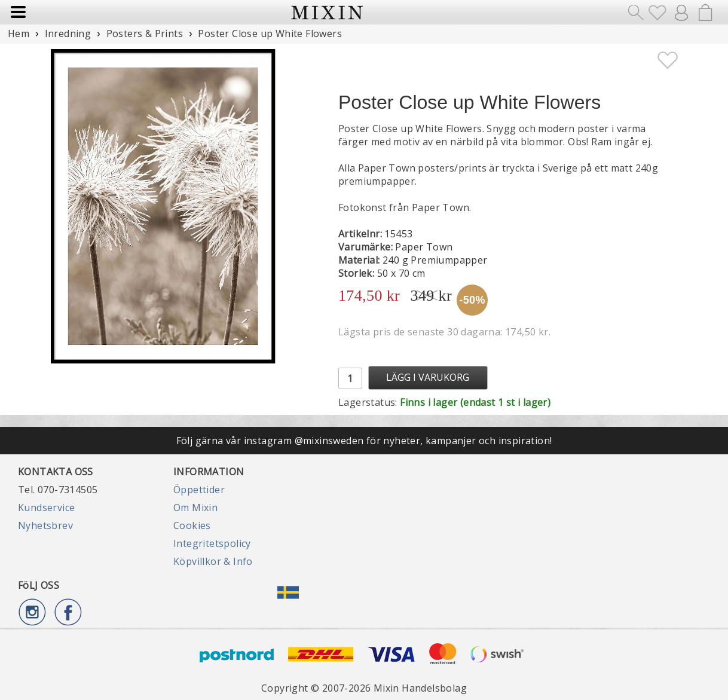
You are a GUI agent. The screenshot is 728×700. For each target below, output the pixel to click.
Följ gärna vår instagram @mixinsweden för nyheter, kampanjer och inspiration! (364, 441)
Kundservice (46, 508)
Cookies (192, 525)
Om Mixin (195, 508)
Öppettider (199, 490)
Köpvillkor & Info (213, 561)
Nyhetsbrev (45, 525)
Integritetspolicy (212, 543)
